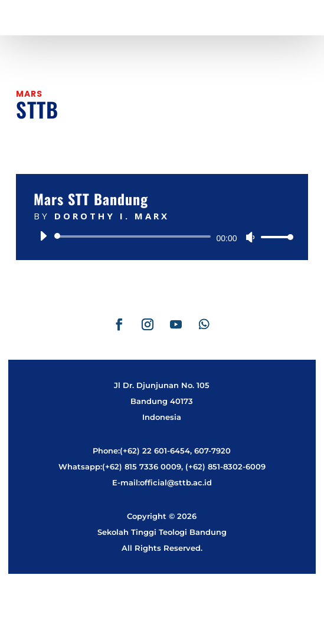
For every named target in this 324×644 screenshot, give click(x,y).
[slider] (134, 236)
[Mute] (250, 237)
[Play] (43, 236)
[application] (162, 236)
